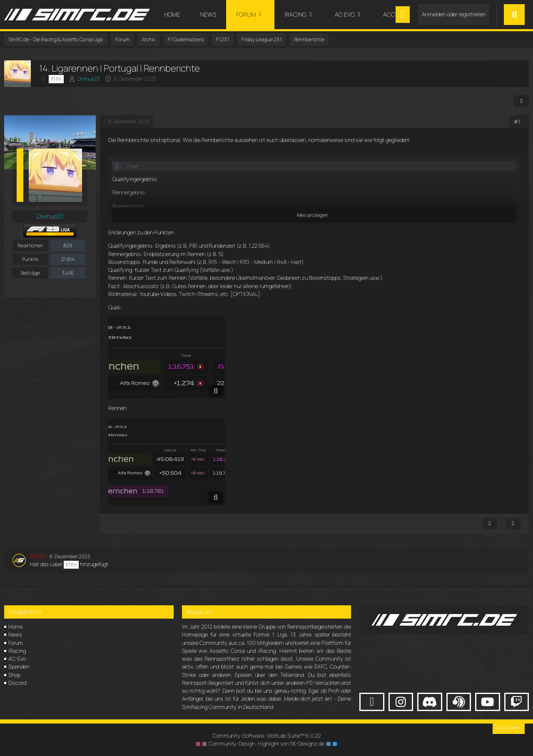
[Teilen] (521, 101)
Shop (14, 675)
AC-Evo (17, 659)
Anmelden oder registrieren (454, 14)
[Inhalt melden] (490, 524)
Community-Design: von (266, 744)
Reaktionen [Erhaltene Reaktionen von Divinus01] (30, 245)
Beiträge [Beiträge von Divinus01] (30, 273)
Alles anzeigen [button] (312, 215)
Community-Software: (266, 736)
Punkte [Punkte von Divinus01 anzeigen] (30, 259)
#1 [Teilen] (517, 122)
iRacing (17, 651)
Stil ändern (509, 727)
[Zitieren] (513, 524)
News (15, 634)
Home (15, 627)
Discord (17, 683)
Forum (16, 643)
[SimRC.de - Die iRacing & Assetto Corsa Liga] (77, 15)
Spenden (19, 666)
